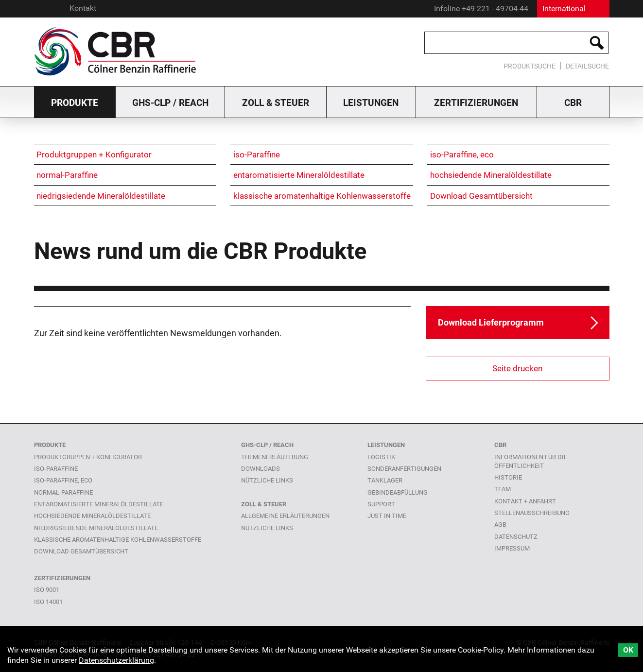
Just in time (387, 516)
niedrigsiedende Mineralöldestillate (101, 196)
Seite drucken (517, 368)
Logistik (381, 457)
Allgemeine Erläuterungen (285, 516)
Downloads (261, 469)
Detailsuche (587, 66)
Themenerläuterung (275, 457)
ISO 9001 (47, 590)
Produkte (75, 103)
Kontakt (83, 8)
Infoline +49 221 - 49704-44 (481, 9)
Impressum (512, 548)
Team (503, 489)
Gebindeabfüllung (398, 492)
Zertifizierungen (476, 103)
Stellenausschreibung (532, 513)
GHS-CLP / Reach (170, 103)
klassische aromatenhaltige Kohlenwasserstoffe (322, 196)
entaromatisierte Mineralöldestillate (299, 175)
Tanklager (385, 480)
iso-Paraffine (257, 155)
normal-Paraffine (67, 175)
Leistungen (371, 103)
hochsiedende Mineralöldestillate (491, 175)
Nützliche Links (267, 528)
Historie (508, 477)
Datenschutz (516, 537)
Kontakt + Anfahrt (525, 501)
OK (628, 650)
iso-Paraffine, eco (462, 155)
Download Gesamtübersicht (481, 196)
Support (381, 504)
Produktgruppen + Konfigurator (94, 155)
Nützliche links (267, 480)
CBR (573, 103)
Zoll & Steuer (276, 103)
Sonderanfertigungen (404, 469)
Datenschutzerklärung (116, 660)
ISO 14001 (48, 602)
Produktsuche (530, 66)
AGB (500, 525)
